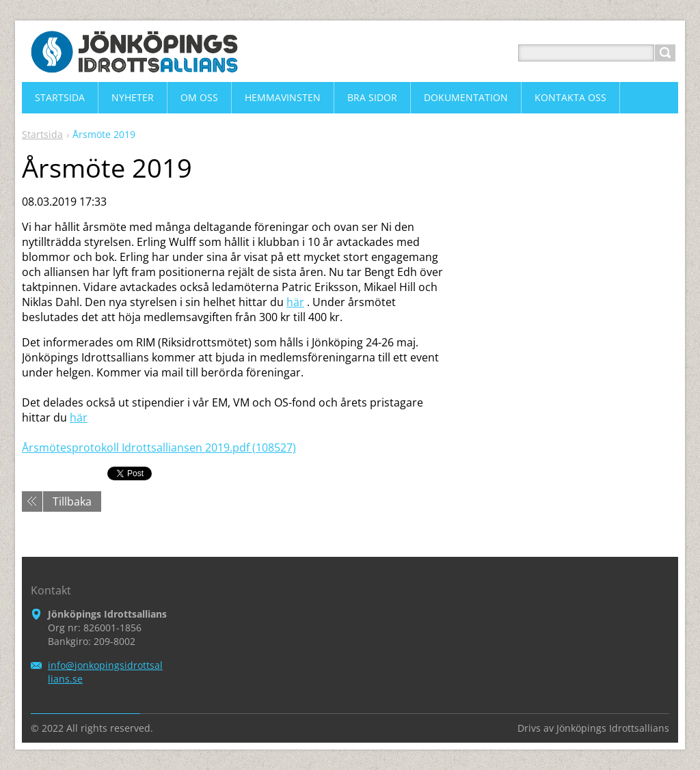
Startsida (42, 134)
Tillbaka (72, 501)
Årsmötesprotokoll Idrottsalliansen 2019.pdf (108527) (159, 448)
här (295, 302)
